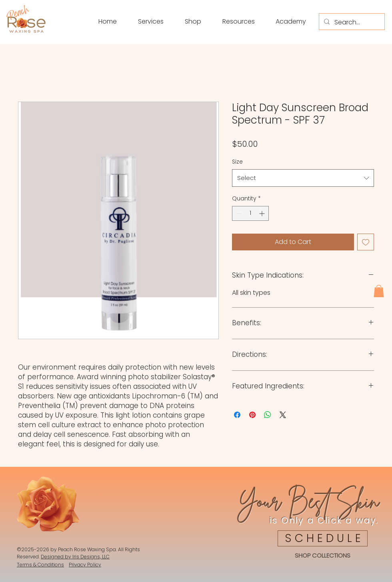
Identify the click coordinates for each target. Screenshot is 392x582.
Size (237, 162)
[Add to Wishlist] (366, 242)
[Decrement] (238, 213)
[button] (186, 21)
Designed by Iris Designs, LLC (75, 557)
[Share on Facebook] (237, 415)
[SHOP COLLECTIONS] (322, 556)
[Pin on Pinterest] (252, 415)
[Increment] (263, 213)
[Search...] (351, 22)
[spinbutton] (250, 213)
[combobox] (303, 178)
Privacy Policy (85, 565)
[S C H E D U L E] (323, 538)
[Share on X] (283, 415)
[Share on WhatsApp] (268, 415)
